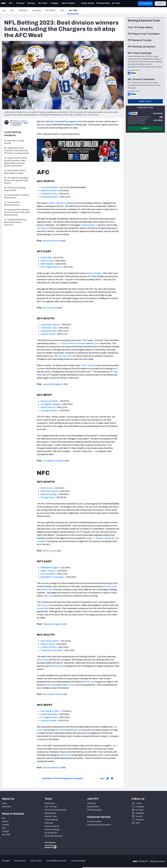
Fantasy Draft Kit (52, 826)
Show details (40, 863)
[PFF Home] (3, 4)
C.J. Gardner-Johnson (102, 538)
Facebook (140, 813)
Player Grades (50, 813)
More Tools (145, 101)
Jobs (4, 803)
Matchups (49, 823)
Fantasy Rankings (52, 830)
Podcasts (140, 820)
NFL (12, 11)
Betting (74, 10)
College (37, 11)
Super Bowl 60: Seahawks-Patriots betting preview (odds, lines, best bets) (17, 212)
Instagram (140, 807)
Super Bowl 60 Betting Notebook (12, 204)
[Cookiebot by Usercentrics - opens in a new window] (17, 863)
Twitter (139, 803)
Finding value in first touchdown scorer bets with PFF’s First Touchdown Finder (17, 151)
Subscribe (91, 803)
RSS (138, 823)
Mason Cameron (20, 121)
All (4, 11)
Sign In (160, 4)
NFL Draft (51, 11)
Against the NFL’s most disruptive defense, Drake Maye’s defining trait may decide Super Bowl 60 (16, 162)
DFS (62, 11)
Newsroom (7, 807)
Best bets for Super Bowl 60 (14, 142)
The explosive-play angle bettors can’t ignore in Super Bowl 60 (16, 180)
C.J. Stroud (61, 343)
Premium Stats (51, 816)
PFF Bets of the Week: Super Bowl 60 (15, 189)
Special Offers (93, 807)
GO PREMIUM (145, 4)
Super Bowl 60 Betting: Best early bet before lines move (15, 222)
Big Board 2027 (51, 833)
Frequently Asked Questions (99, 825)
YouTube (139, 810)
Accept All (145, 841)
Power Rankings (51, 820)
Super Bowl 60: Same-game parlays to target (15, 172)
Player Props (50, 803)
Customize (145, 850)
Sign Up (145, 128)
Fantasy (23, 11)
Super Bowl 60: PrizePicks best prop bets (17, 196)
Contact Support (94, 822)
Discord (139, 816)
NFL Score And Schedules (56, 810)
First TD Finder (51, 807)
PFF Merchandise (94, 810)
